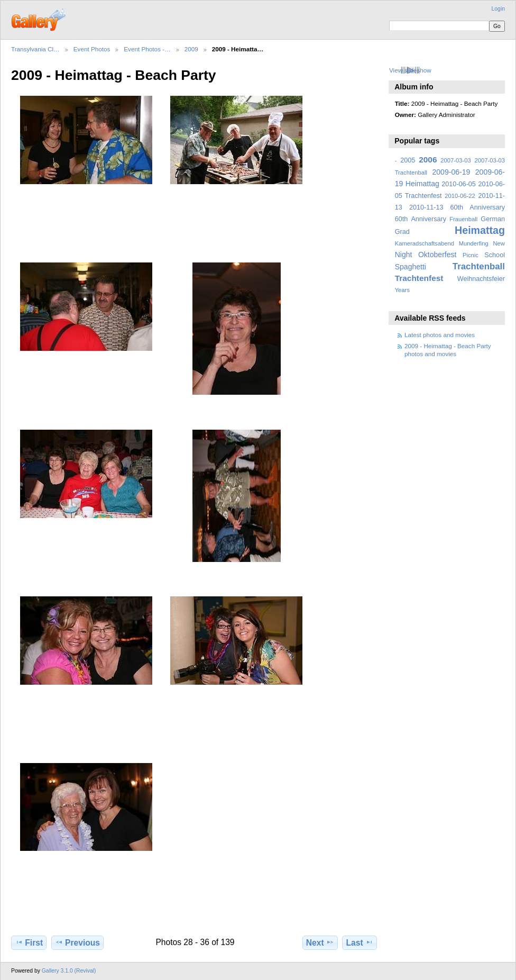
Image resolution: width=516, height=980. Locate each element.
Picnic (471, 255)
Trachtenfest (419, 278)
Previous (77, 942)
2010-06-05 (459, 184)
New (499, 243)
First (29, 942)
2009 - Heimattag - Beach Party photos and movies (448, 350)
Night (404, 255)
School (495, 255)
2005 (408, 160)
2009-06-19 (451, 172)
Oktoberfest (437, 255)
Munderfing (474, 243)
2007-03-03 (455, 160)
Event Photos (92, 49)
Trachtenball (479, 266)
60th (402, 219)
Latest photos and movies (440, 335)
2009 (191, 49)
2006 (428, 160)
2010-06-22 (460, 196)
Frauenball (463, 219)
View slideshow (410, 70)
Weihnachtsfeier (481, 279)
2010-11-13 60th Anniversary (457, 207)
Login (498, 9)
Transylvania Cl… (35, 49)
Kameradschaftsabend (425, 243)
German (493, 219)
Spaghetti (411, 267)
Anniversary (429, 219)
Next (320, 942)
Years (402, 290)
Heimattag (480, 230)
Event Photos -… (147, 49)
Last (360, 942)
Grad (402, 232)
